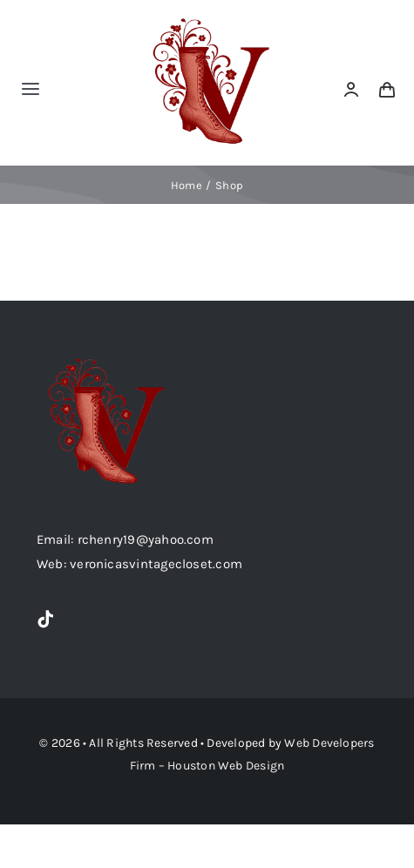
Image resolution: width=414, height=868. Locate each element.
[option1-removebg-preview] (211, 19)
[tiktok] (45, 620)
